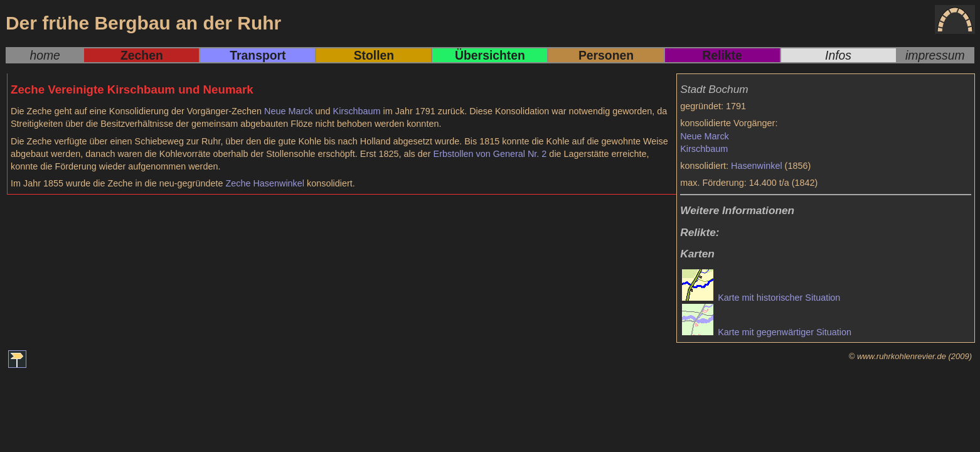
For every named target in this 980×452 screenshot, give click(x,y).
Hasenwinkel (757, 166)
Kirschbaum (704, 149)
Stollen (374, 55)
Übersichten (490, 55)
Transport (258, 55)
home (45, 55)
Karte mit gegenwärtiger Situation (767, 332)
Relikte (722, 55)
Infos (838, 55)
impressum (935, 55)
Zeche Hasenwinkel (265, 183)
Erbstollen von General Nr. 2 (490, 154)
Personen (606, 55)
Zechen (142, 55)
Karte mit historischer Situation (761, 298)
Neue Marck (705, 136)
